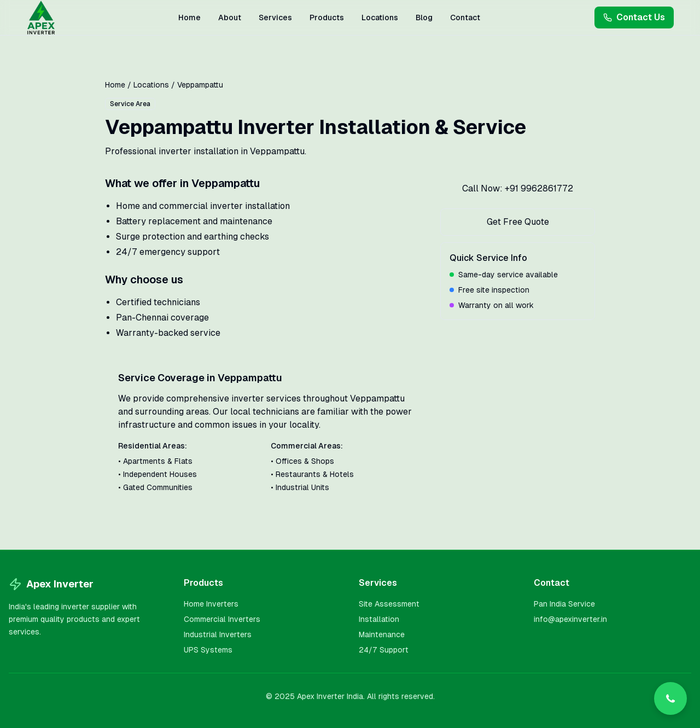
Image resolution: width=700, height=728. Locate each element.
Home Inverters (211, 604)
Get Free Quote (518, 222)
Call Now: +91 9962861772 (518, 188)
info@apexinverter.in (570, 619)
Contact (465, 18)
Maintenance (382, 634)
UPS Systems (208, 650)
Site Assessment (389, 604)
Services (275, 18)
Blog (424, 18)
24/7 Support (384, 650)
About (230, 18)
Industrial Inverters (218, 634)
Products (327, 18)
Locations (380, 18)
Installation (379, 619)
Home (189, 18)
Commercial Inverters (222, 619)
